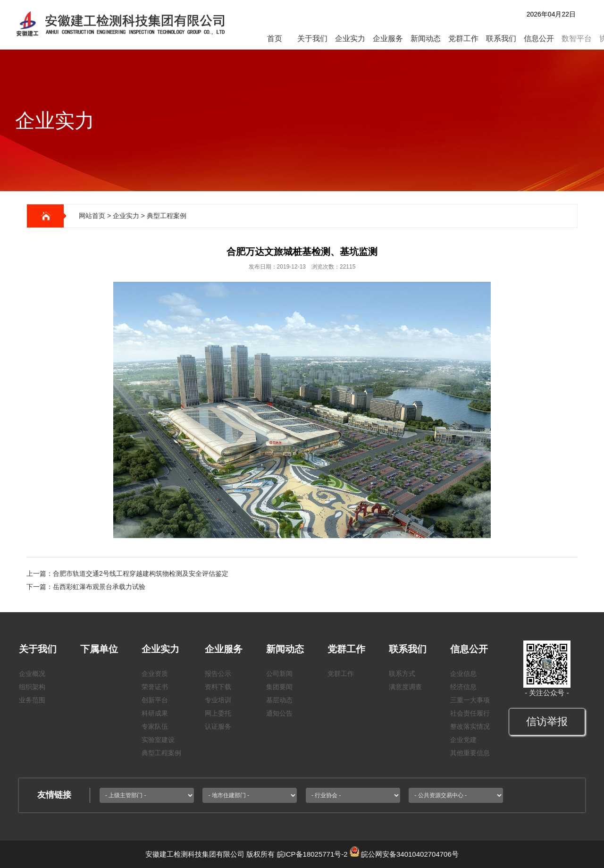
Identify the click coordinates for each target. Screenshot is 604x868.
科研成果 (155, 713)
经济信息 (463, 687)
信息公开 (539, 38)
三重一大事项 (470, 700)
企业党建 (463, 740)
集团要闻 (279, 687)
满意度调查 (405, 687)
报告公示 (218, 674)
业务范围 (32, 700)
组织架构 (32, 687)
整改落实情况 (470, 726)
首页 (275, 38)
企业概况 (32, 674)
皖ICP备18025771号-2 (312, 854)
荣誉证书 (155, 687)
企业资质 (155, 674)
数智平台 (577, 38)
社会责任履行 (470, 713)
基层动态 (279, 700)
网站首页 (92, 216)
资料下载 (218, 687)
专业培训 (218, 700)
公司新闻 (279, 674)
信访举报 (547, 721)
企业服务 (388, 38)
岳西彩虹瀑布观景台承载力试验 (99, 587)
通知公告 (279, 713)
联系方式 (402, 674)
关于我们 (312, 38)
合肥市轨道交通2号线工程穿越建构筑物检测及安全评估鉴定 (141, 573)
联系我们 (501, 38)
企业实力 (350, 38)
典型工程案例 (167, 216)
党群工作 (463, 38)
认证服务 (218, 726)
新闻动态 (426, 38)
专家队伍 (155, 726)
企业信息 (463, 674)
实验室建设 (158, 740)
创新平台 (155, 700)
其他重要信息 (470, 753)
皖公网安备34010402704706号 (410, 854)
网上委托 (218, 713)
